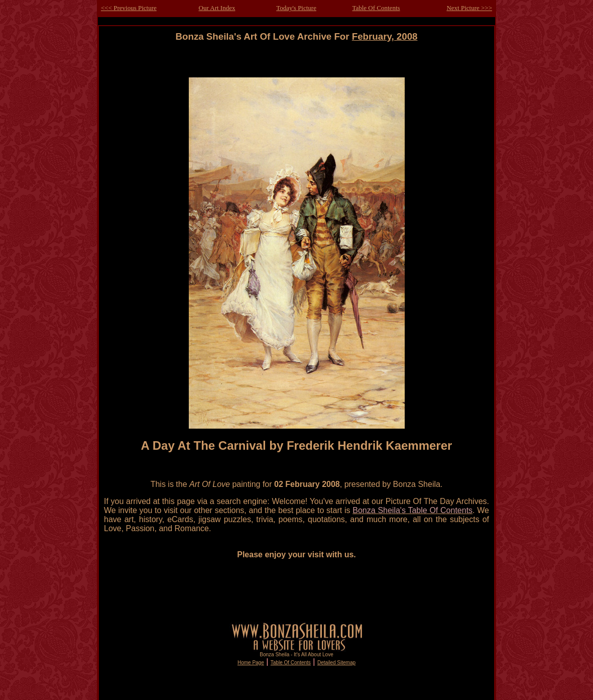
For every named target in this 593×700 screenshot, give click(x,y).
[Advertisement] (297, 65)
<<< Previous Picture (129, 8)
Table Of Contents (376, 8)
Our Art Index (217, 8)
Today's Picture (296, 8)
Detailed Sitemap (336, 663)
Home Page (251, 663)
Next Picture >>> (469, 8)
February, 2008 (385, 36)
